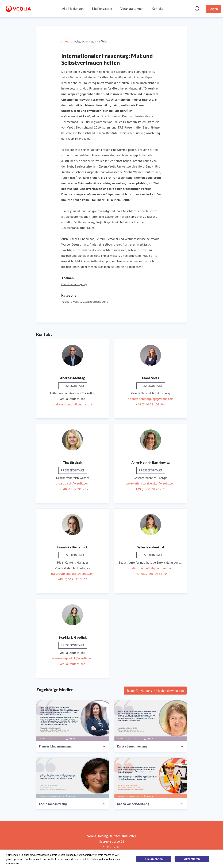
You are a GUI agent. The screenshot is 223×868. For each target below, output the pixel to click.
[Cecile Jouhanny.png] (72, 778)
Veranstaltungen (132, 9)
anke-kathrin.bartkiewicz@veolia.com (151, 483)
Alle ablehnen (154, 859)
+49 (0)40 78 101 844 (151, 404)
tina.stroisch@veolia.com (72, 483)
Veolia (65, 302)
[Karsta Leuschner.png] (151, 720)
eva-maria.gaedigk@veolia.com (72, 658)
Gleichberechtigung (74, 284)
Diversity (76, 302)
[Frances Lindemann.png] (72, 720)
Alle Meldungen (73, 9)
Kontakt (157, 9)
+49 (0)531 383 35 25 (151, 489)
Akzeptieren (192, 859)
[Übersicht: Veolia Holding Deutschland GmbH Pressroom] (18, 9)
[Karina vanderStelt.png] (151, 778)
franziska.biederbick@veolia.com (73, 574)
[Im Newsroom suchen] (197, 9)
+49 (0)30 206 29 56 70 (151, 574)
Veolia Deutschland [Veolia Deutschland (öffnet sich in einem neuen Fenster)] (72, 664)
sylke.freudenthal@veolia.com (151, 568)
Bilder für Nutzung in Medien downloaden (155, 691)
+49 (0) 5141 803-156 (72, 579)
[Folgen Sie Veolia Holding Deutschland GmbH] (213, 9)
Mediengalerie (102, 9)
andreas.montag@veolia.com (72, 404)
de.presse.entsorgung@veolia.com (151, 399)
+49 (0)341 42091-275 (73, 489)
